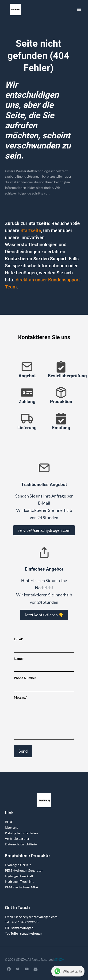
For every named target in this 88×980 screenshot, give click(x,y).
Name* (44, 663)
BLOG (9, 822)
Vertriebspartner (17, 838)
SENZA (59, 960)
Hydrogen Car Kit (18, 865)
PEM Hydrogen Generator (24, 870)
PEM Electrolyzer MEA (22, 887)
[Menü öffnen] (79, 9)
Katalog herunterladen (21, 833)
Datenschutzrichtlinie (21, 844)
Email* (44, 643)
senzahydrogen (22, 928)
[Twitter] (18, 969)
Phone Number (44, 682)
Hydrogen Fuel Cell (19, 876)
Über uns (11, 827)
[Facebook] (9, 969)
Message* (44, 718)
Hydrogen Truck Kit (19, 881)
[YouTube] (27, 969)
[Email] (36, 969)
